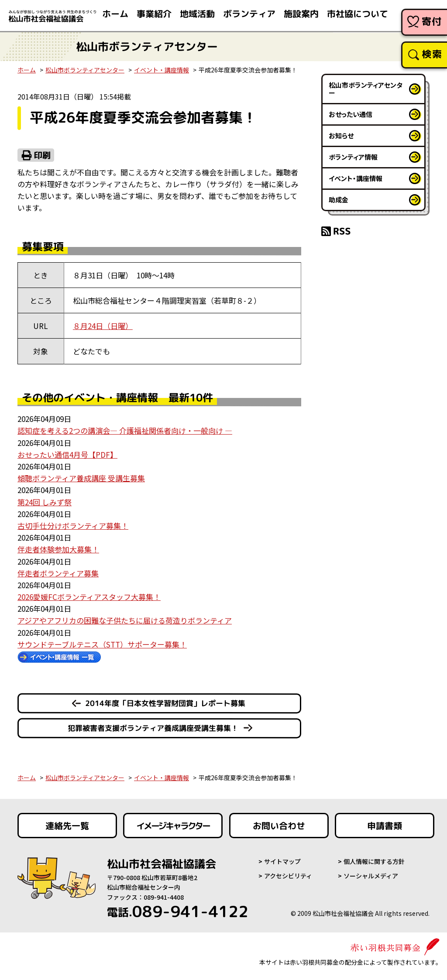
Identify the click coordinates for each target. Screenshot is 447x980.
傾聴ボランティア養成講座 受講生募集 (81, 478)
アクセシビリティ (288, 876)
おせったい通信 (351, 114)
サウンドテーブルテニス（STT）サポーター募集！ (102, 644)
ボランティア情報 (353, 157)
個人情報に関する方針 (374, 861)
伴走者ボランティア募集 (58, 573)
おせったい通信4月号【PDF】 (67, 454)
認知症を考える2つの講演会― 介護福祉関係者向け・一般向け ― (125, 430)
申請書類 (385, 826)
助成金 (339, 200)
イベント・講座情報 (162, 70)
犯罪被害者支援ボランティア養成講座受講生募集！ (153, 728)
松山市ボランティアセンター (85, 70)
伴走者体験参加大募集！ (58, 549)
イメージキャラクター (173, 826)
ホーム (27, 70)
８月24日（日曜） (103, 326)
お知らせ (341, 135)
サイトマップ (282, 861)
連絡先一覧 (67, 826)
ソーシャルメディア (371, 876)
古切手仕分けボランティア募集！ (73, 526)
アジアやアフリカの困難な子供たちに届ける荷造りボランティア (125, 620)
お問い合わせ (279, 826)
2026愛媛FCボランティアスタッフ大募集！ (89, 597)
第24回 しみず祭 (45, 502)
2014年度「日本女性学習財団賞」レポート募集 (165, 703)
